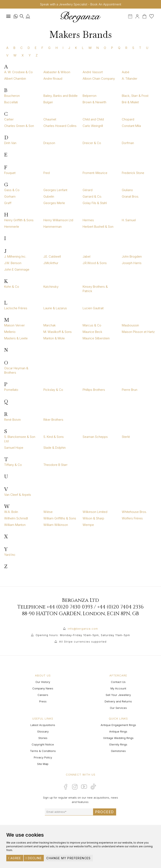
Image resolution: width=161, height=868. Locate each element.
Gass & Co (12, 190)
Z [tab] (37, 55)
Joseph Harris (132, 263)
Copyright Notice (43, 744)
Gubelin (49, 196)
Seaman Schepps (95, 437)
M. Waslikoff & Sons (58, 332)
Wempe (88, 525)
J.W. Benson (13, 263)
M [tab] (90, 48)
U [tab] (147, 48)
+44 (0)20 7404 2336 (120, 607)
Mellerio (10, 332)
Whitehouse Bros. (134, 512)
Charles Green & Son (19, 126)
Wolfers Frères (132, 518)
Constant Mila (131, 126)
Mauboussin (130, 325)
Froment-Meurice (95, 173)
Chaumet (50, 119)
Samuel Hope (14, 448)
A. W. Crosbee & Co (18, 72)
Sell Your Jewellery (118, 695)
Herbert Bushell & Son (98, 227)
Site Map (43, 764)
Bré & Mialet (130, 102)
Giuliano (127, 190)
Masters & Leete (16, 338)
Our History (43, 682)
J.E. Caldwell (52, 256)
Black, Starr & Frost (135, 96)
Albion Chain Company (99, 79)
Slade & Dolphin (55, 448)
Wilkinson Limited (95, 512)
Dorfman (128, 143)
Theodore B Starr (55, 465)
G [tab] (49, 48)
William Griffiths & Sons (60, 518)
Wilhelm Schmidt (16, 518)
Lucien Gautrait (93, 308)
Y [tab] (30, 55)
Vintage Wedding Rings (118, 738)
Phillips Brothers (94, 390)
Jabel (86, 256)
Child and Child (93, 119)
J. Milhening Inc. (15, 256)
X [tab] (23, 55)
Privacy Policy (43, 757)
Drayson (49, 143)
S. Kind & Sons (54, 437)
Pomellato (11, 390)
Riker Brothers (53, 420)
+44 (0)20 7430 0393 (70, 607)
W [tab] (15, 55)
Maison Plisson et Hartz (138, 332)
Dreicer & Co (92, 143)
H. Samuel (129, 220)
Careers (43, 695)
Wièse (48, 512)
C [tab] (21, 48)
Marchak (50, 325)
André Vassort (93, 72)
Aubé (126, 72)
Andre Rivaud (53, 79)
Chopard (128, 119)
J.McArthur (51, 263)
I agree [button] (15, 858)
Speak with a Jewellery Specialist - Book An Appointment (81, 4)
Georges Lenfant (55, 190)
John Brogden (132, 256)
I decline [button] (34, 858)
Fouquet (10, 173)
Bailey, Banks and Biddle (60, 96)
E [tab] (36, 48)
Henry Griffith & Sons (19, 220)
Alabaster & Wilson (57, 72)
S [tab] (133, 48)
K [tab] (76, 48)
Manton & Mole (54, 338)
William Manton (15, 525)
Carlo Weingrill (93, 126)
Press (43, 701)
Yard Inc (10, 555)
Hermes (88, 220)
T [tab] (140, 48)
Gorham (10, 196)
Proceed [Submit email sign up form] (105, 812)
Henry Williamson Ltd (58, 220)
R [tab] (126, 48)
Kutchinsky (51, 287)
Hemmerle (12, 227)
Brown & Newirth (94, 102)
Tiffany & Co (13, 465)
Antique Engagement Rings (118, 725)
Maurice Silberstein (96, 338)
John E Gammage (17, 269)
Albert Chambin (15, 79)
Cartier (9, 119)
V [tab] (7, 55)
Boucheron (12, 96)
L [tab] (83, 48)
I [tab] (63, 48)
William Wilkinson (56, 525)
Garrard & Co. (92, 196)
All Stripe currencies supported (83, 642)
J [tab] (69, 48)
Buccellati (11, 102)
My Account (118, 688)
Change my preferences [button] (68, 858)
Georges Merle (54, 203)
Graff (8, 203)
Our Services (118, 708)
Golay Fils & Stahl (95, 203)
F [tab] (42, 48)
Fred (47, 173)
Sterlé (126, 437)
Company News (43, 688)
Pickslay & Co (53, 390)
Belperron (90, 96)
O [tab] (105, 48)
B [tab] (14, 48)
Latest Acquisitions (43, 725)
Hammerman (53, 227)
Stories (43, 738)
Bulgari (48, 102)
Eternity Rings (118, 744)
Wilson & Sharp (93, 518)
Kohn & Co (12, 287)
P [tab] (112, 48)
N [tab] (98, 48)
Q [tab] (119, 48)
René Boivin (12, 420)
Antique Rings (118, 731)
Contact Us (118, 682)
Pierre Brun (130, 390)
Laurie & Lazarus (55, 308)
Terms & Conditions (43, 751)
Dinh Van (10, 143)
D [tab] (29, 48)
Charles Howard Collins (60, 126)
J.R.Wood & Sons (95, 263)
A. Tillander (130, 79)
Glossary (43, 731)
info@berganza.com (83, 629)
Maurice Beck (92, 332)
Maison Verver (14, 325)
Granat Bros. (130, 196)
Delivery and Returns (118, 701)
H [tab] (57, 48)
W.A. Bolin (11, 512)
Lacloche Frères (16, 308)
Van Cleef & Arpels (18, 495)
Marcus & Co (92, 325)
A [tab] (7, 48)
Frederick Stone (133, 173)
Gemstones (118, 751)
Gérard (88, 190)
